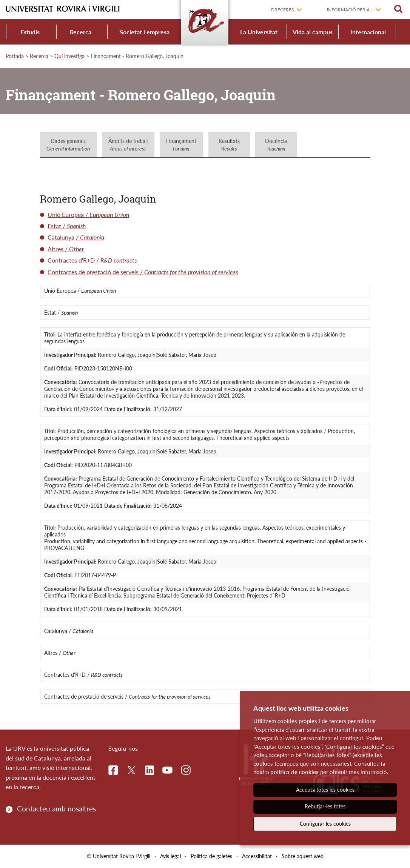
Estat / (67, 226)
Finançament (181, 145)
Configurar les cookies (325, 824)
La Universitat (259, 32)
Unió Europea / (88, 214)
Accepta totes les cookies (325, 790)
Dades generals (68, 145)
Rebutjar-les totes (325, 806)
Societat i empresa (145, 32)
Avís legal (170, 856)
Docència (276, 145)
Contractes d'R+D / (92, 260)
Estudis (30, 32)
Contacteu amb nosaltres (56, 809)
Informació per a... (350, 10)
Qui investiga (69, 56)
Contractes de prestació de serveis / (143, 272)
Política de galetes (211, 856)
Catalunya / (76, 237)
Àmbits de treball (128, 145)
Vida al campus (313, 32)
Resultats (229, 145)
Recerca (81, 32)
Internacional (368, 32)
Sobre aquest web (303, 856)
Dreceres (283, 10)
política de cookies (294, 772)
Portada (15, 56)
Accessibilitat (257, 856)
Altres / (66, 249)
